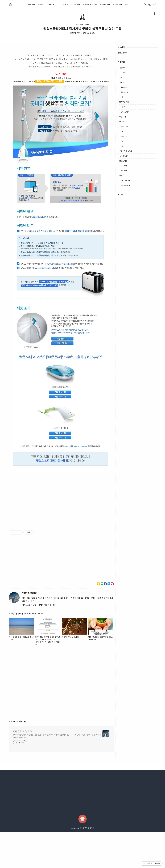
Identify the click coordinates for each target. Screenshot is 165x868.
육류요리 (124, 87)
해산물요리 (124, 92)
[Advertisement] (61, 501)
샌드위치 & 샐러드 (90, 4)
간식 (122, 146)
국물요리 (31, 4)
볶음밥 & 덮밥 (125, 127)
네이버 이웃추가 (45, 605)
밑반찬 (123, 107)
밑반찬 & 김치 (53, 4)
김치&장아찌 (125, 112)
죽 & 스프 (124, 136)
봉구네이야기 (125, 185)
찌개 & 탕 (124, 73)
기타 (122, 97)
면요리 (123, 131)
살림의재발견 (125, 180)
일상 (126, 4)
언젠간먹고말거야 (76, 33)
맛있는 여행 (117, 4)
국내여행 (124, 166)
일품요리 (41, 4)
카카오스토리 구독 (29, 605)
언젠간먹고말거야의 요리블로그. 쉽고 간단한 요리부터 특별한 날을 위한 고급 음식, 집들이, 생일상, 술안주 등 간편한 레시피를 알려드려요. (57, 736)
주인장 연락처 (123, 53)
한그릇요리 (76, 4)
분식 (122, 141)
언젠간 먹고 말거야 (23, 731)
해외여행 (124, 171)
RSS (55, 605)
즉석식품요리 (105, 4)
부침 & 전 (65, 4)
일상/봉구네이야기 (82, 25)
